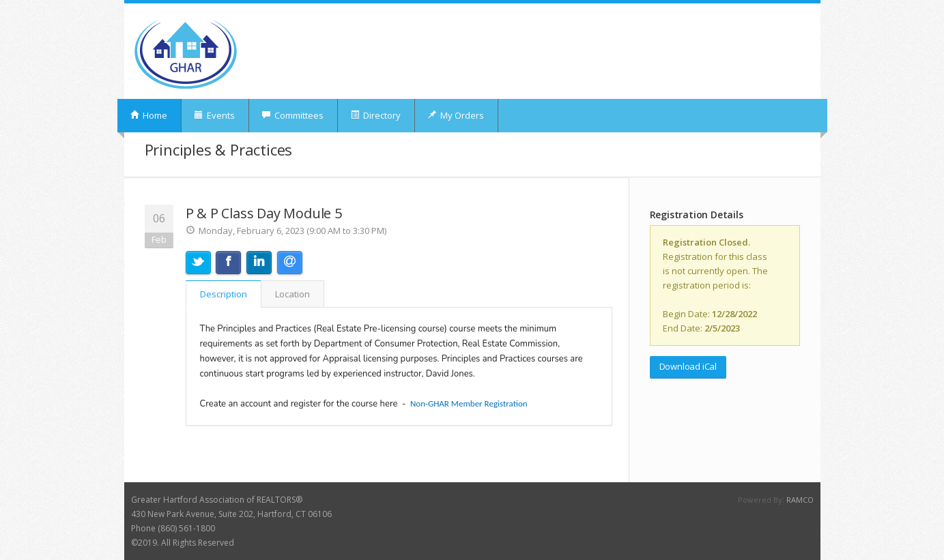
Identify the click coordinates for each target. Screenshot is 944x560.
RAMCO (800, 500)
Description (224, 294)
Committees (292, 115)
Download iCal (688, 366)
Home (148, 115)
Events (214, 115)
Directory (375, 115)
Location (292, 294)
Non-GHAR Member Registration (469, 403)
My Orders (456, 115)
